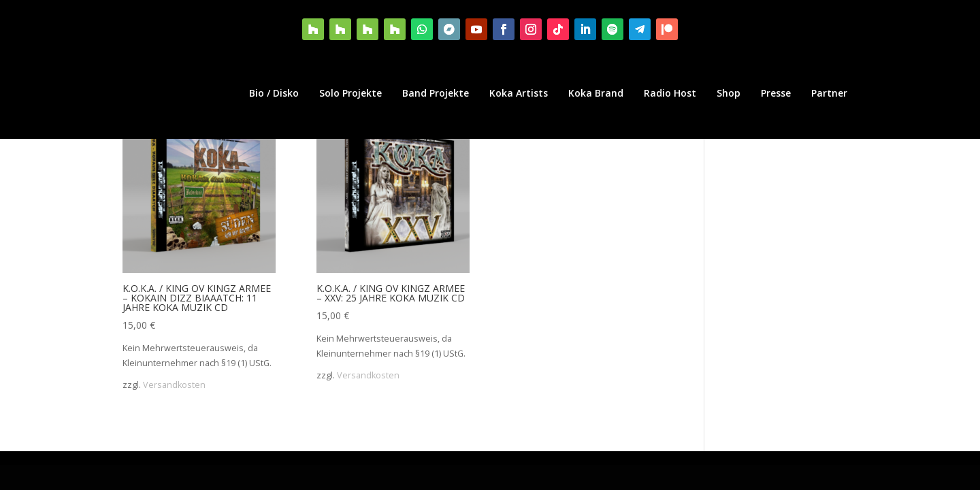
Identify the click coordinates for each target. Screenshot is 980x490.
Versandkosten (174, 385)
